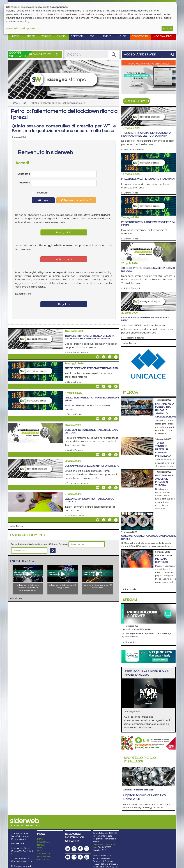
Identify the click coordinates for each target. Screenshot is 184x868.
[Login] (53, 550)
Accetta (167, 29)
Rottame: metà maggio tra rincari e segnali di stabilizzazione (165, 410)
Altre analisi (130, 589)
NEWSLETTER (43, 860)
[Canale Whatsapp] (87, 857)
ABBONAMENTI (44, 854)
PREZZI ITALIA (43, 842)
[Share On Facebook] (116, 357)
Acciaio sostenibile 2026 (136, 630)
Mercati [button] (46, 36)
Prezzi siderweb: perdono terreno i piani (92, 368)
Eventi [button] (107, 36)
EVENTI (40, 851)
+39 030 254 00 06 (21, 859)
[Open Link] (149, 77)
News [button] (16, 36)
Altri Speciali (129, 643)
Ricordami (39, 193)
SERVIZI (41, 848)
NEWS (40, 839)
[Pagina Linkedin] (68, 849)
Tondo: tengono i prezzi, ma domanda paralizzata (163, 449)
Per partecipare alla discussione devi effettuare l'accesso (39, 544)
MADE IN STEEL (44, 857)
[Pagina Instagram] (74, 849)
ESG (92, 36)
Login (43, 200)
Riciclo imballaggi (140, 760)
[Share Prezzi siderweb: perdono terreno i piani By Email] (98, 386)
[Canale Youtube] (68, 857)
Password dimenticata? (76, 200)
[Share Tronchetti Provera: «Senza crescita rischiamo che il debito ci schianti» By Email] (98, 357)
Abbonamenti (163, 36)
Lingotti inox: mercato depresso (164, 559)
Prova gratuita (64, 232)
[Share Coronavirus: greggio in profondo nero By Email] (98, 488)
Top (24, 103)
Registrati (64, 304)
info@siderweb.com (23, 861)
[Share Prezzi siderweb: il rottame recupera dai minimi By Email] (98, 419)
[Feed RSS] (80, 857)
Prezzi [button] (31, 36)
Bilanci (61, 36)
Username (24, 174)
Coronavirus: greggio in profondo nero (92, 466)
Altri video (16, 598)
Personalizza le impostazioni (23, 29)
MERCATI (41, 845)
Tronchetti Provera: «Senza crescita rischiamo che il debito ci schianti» (89, 337)
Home (14, 103)
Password (24, 183)
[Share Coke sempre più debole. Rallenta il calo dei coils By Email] (98, 455)
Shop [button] (123, 36)
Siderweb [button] (77, 36)
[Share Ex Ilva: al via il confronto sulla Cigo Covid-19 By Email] (98, 520)
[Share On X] (110, 357)
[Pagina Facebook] (80, 849)
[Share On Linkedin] (104, 357)
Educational (140, 36)
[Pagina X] (87, 849)
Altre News (16, 526)
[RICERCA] (114, 55)
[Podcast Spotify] (74, 857)
